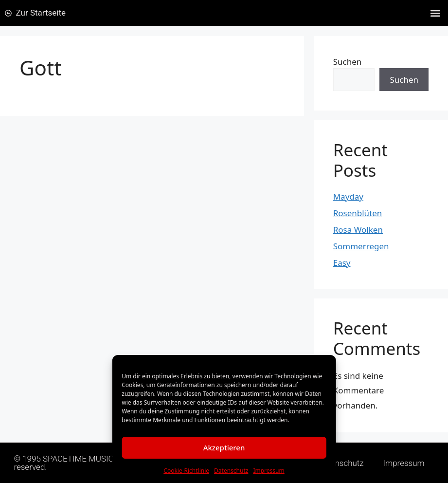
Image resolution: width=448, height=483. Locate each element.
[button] (435, 13)
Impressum (269, 471)
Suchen (348, 62)
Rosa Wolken (358, 230)
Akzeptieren (224, 447)
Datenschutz (231, 471)
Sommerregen (361, 246)
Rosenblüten (358, 213)
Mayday (348, 196)
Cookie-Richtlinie (186, 471)
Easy (342, 263)
